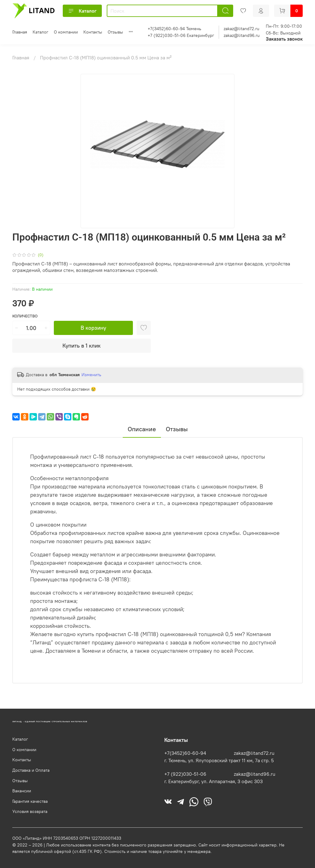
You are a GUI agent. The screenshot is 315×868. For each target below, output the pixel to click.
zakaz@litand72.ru (241, 29)
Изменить (91, 375)
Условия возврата (30, 811)
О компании (66, 32)
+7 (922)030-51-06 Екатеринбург (181, 35)
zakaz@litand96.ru (242, 35)
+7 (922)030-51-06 (185, 774)
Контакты (93, 32)
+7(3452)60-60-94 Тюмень (174, 29)
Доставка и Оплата (31, 770)
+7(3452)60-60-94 (185, 753)
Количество (25, 316)
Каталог (82, 11)
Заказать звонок (284, 39)
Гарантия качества (30, 801)
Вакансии (22, 791)
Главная (20, 32)
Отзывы (115, 32)
